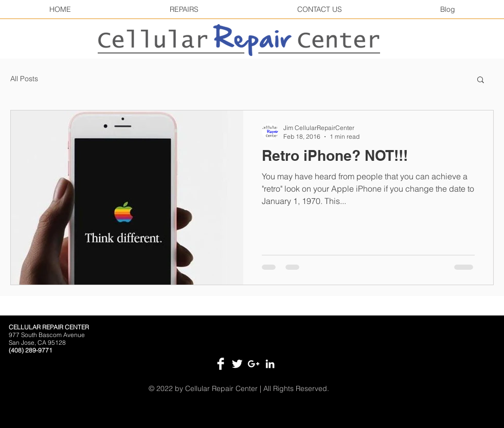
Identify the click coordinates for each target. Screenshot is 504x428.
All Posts (24, 79)
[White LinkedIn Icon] (270, 364)
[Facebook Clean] (221, 364)
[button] (481, 80)
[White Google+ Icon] (254, 364)
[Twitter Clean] (237, 364)
